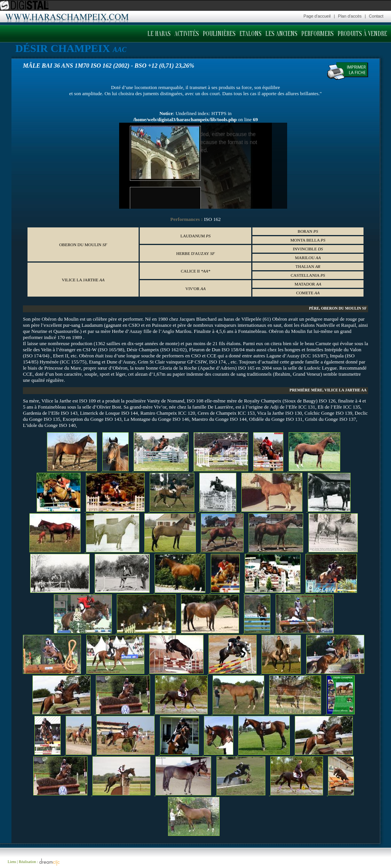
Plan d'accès (350, 16)
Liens (12, 862)
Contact (376, 16)
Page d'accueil (317, 16)
